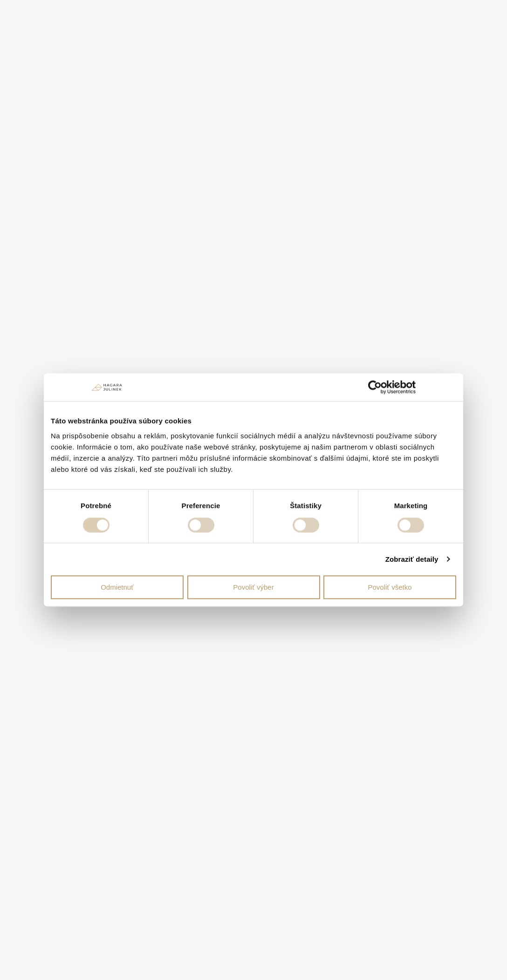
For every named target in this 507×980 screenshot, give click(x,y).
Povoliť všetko (390, 587)
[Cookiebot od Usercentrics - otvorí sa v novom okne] (375, 387)
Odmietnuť (117, 587)
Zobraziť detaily (412, 559)
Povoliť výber (253, 587)
